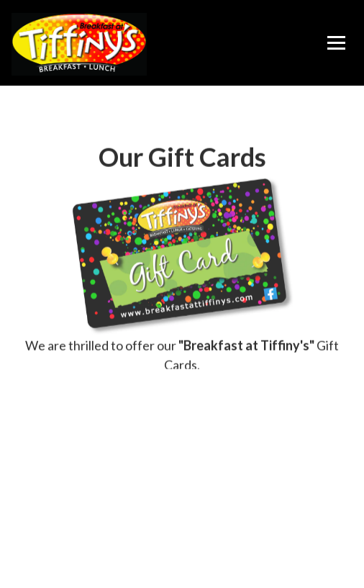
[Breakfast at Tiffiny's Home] (81, 43)
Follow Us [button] (182, 570)
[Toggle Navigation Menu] (336, 43)
